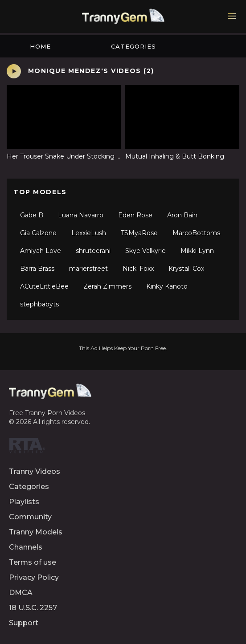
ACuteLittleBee (44, 286)
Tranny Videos (35, 471)
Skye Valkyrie (146, 251)
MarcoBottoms (196, 233)
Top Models (40, 192)
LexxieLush (89, 233)
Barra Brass (37, 269)
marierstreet (88, 269)
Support (24, 623)
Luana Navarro (81, 215)
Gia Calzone (38, 233)
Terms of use (33, 562)
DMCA (21, 593)
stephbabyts (39, 304)
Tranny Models (36, 532)
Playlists (24, 502)
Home (40, 46)
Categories (133, 46)
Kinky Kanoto (167, 286)
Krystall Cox (186, 269)
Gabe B (32, 215)
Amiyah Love (41, 251)
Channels (26, 547)
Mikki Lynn (197, 251)
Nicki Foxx (138, 269)
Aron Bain (182, 215)
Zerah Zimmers (107, 286)
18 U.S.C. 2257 (33, 608)
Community (30, 517)
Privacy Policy (34, 577)
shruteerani (93, 251)
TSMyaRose (139, 233)
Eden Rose (135, 215)
